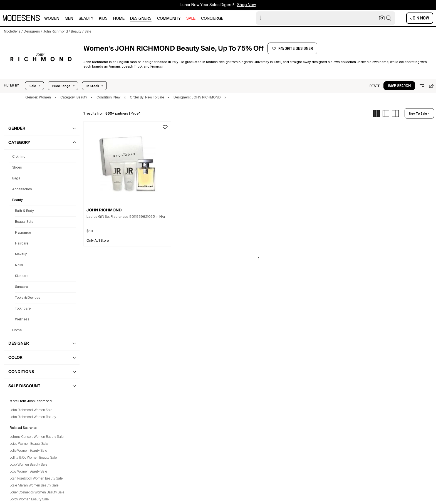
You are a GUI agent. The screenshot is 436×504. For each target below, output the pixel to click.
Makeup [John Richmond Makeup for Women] (21, 255)
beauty (86, 19)
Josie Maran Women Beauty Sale (34, 486)
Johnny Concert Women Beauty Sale (37, 437)
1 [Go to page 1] (259, 259)
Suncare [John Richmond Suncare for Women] (21, 287)
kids (103, 19)
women (52, 19)
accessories (22, 189)
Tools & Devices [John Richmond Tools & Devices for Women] (28, 298)
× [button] (55, 98)
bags (16, 179)
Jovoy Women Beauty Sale (29, 500)
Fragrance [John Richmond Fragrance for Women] (23, 233)
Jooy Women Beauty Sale (28, 472)
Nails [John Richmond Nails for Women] (19, 265)
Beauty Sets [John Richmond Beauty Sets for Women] (24, 222)
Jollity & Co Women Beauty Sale (33, 458)
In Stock (93, 86)
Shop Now (247, 5)
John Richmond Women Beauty (33, 417)
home (119, 19)
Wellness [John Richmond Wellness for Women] (22, 320)
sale (191, 19)
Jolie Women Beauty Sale (28, 451)
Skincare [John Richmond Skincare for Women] (22, 276)
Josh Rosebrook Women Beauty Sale (36, 479)
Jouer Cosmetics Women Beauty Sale (37, 493)
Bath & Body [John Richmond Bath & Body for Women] (24, 211)
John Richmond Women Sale (31, 410)
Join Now (420, 18)
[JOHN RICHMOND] (41, 59)
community (169, 19)
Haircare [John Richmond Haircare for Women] (22, 244)
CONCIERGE (212, 19)
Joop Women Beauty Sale (29, 465)
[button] (12, 86)
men (69, 19)
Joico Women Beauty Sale (29, 444)
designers (141, 19)
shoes (17, 168)
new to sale (418, 113)
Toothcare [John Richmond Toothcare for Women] (23, 309)
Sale (33, 86)
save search (399, 86)
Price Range (61, 86)
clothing (19, 157)
